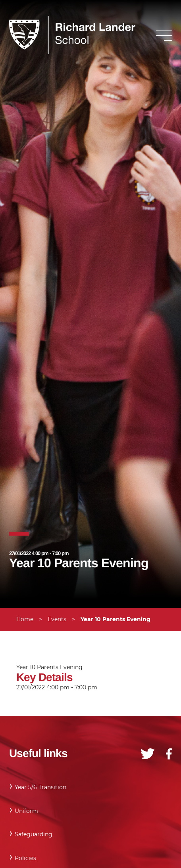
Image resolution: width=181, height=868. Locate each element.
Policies (25, 858)
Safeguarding (34, 834)
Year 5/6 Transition (40, 787)
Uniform (26, 811)
